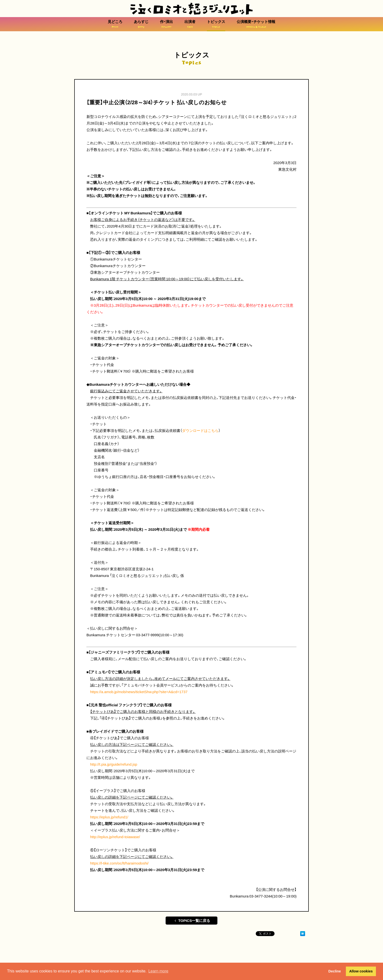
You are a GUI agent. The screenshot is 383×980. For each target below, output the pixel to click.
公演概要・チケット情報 (256, 24)
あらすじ (141, 24)
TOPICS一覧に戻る (192, 920)
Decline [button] (335, 971)
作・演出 (166, 24)
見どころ (115, 24)
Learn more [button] (158, 971)
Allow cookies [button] (361, 971)
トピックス (216, 24)
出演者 (190, 24)
